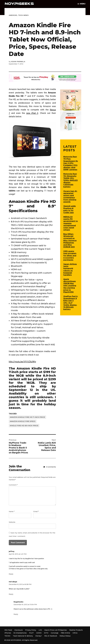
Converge (55, 633)
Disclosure (19, 630)
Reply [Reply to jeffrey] (11, 574)
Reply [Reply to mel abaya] (11, 594)
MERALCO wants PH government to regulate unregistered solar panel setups (71, 223)
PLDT (31, 633)
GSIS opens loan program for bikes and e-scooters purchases (70, 255)
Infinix (75, 633)
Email (36, 511)
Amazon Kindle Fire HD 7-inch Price (27, 417)
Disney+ (39, 636)
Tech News (23, 15)
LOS (40, 630)
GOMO (39, 633)
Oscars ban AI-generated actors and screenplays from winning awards (70, 196)
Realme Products (76, 630)
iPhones (8, 633)
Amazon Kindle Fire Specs (23, 421)
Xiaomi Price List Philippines (56, 630)
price (24, 372)
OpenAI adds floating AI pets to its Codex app (70, 209)
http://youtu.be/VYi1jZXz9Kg (22, 362)
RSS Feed (8, 630)
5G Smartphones (20, 633)
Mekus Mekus (65, 636)
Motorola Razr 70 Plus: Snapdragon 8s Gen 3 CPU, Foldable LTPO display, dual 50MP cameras (71, 163)
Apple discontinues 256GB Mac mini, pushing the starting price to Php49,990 (70, 286)
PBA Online (65, 633)
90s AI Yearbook (51, 636)
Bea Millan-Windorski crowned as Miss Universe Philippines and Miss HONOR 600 (70, 240)
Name (12, 511)
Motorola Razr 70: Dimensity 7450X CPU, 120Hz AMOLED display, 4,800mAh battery (71, 180)
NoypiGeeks (18, 602)
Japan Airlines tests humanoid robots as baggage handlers (70, 269)
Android (13, 15)
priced (38, 379)
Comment (13, 485)
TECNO (7, 636)
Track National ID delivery (23, 636)
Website (12, 522)
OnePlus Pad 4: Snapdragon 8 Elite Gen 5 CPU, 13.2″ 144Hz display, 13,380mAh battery (71, 303)
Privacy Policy (31, 630)
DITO (46, 633)
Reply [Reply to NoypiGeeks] (16, 614)
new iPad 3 (32, 113)
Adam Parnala (18, 62)
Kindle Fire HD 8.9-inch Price (24, 426)
